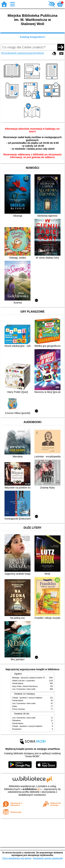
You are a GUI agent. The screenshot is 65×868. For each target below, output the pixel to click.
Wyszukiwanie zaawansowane (18, 53)
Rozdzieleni (17, 729)
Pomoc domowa (19, 709)
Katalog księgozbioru (33, 37)
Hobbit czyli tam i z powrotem (24, 681)
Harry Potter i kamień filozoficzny (25, 686)
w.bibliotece (31, 789)
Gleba (15, 706)
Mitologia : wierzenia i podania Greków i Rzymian (31, 678)
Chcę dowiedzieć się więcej (17, 858)
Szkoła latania (18, 683)
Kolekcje (39, 53)
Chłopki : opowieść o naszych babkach (27, 698)
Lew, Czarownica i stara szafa (24, 689)
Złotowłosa (16, 721)
